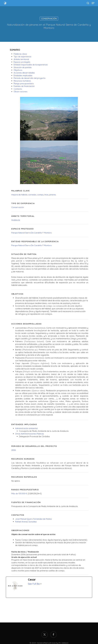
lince (46, 195)
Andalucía (16, 220)
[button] (93, 3)
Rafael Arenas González (26, 522)
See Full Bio (34, 584)
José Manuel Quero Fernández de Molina (33, 519)
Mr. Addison (64, 643)
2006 (14, 450)
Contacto (18, 89)
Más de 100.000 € (19, 494)
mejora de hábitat (19, 195)
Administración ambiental (26, 428)
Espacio (22, 62)
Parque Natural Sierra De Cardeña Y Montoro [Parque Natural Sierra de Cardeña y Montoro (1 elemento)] (32, 233)
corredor (32, 195)
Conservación (49, 19)
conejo (40, 195)
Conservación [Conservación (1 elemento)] (18, 207)
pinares (53, 195)
